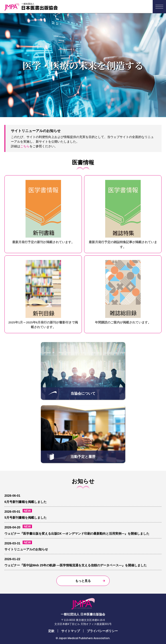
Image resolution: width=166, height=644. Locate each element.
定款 (51, 631)
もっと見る (83, 581)
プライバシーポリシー (102, 631)
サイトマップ (71, 631)
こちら (25, 146)
